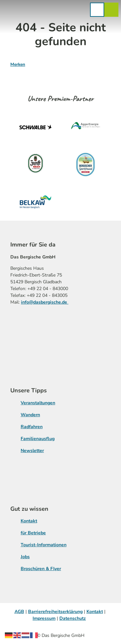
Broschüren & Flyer (41, 569)
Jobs (25, 557)
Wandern (30, 415)
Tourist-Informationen (44, 545)
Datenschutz (73, 618)
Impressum (44, 618)
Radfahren (32, 427)
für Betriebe (33, 533)
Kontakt (29, 521)
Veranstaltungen (38, 403)
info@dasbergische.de (45, 302)
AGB (19, 612)
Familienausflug (38, 439)
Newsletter (32, 451)
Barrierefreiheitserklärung (55, 612)
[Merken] (18, 62)
